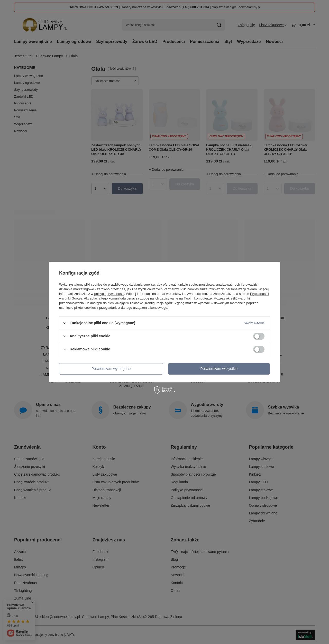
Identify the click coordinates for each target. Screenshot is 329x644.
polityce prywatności (109, 294)
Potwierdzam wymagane (111, 369)
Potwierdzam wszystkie (219, 369)
